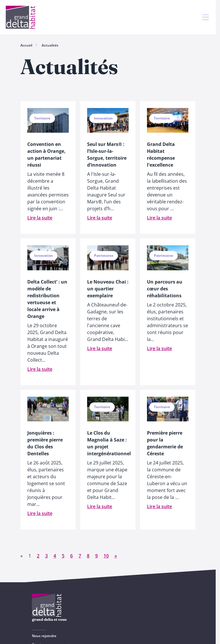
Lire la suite (40, 218)
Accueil (26, 45)
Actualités (50, 45)
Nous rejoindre (44, 636)
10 (106, 556)
